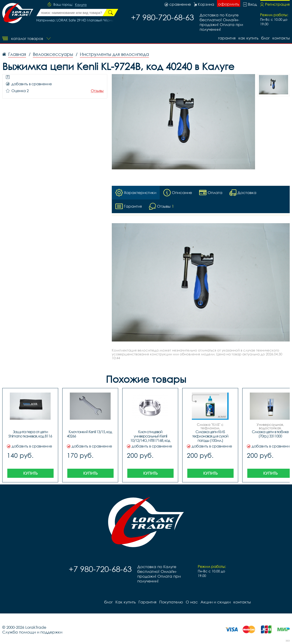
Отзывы (97, 91)
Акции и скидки (216, 602)
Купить (30, 473)
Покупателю (171, 602)
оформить (229, 4)
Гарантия (227, 38)
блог (265, 38)
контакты (281, 38)
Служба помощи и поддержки (32, 632)
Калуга (81, 5)
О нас (192, 602)
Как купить (248, 38)
